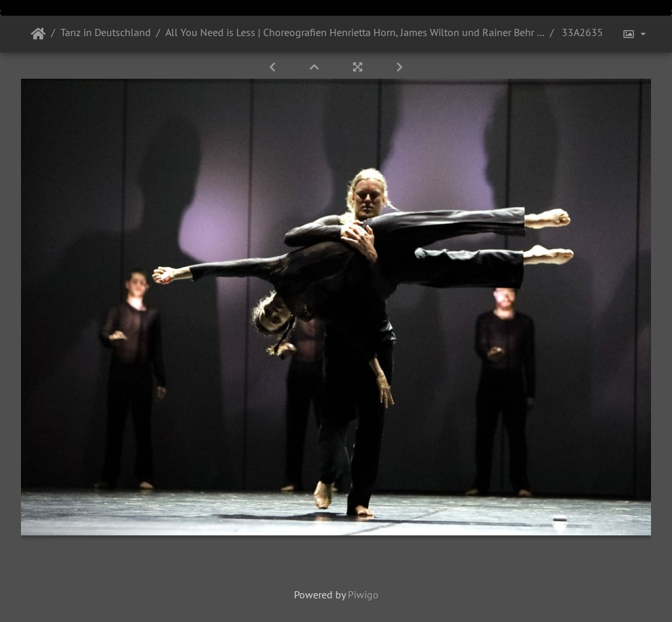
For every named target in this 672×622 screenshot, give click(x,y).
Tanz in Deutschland (106, 32)
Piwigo (363, 594)
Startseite (38, 34)
